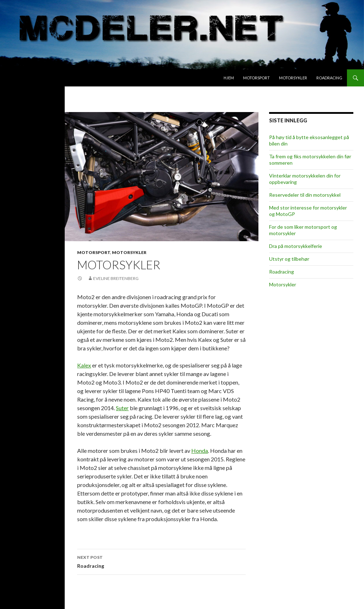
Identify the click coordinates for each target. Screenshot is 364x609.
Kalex (84, 365)
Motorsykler (293, 78)
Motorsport (256, 78)
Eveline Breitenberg (116, 278)
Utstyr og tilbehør (289, 259)
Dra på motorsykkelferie (296, 246)
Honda (200, 451)
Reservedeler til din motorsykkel (305, 195)
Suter (122, 408)
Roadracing (329, 78)
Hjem (229, 78)
